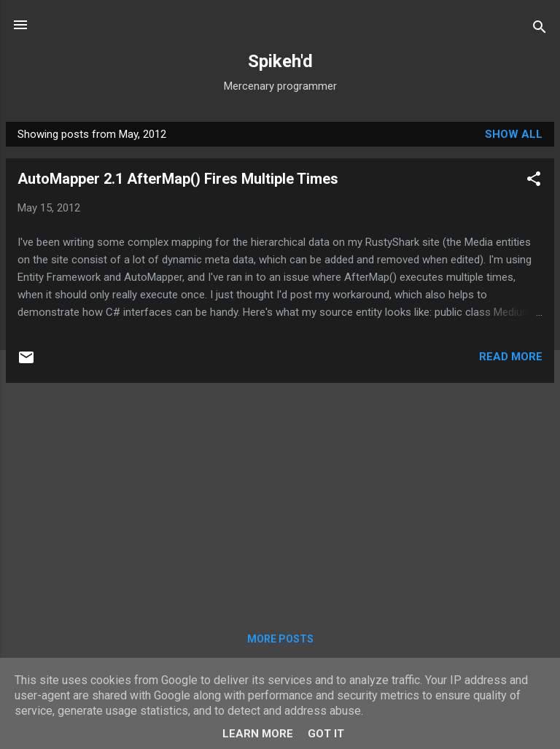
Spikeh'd (280, 61)
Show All (514, 134)
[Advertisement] (280, 497)
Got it (326, 734)
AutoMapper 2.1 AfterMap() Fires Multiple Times (178, 179)
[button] (534, 181)
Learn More (258, 734)
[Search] (540, 30)
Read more (511, 357)
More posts (280, 639)
